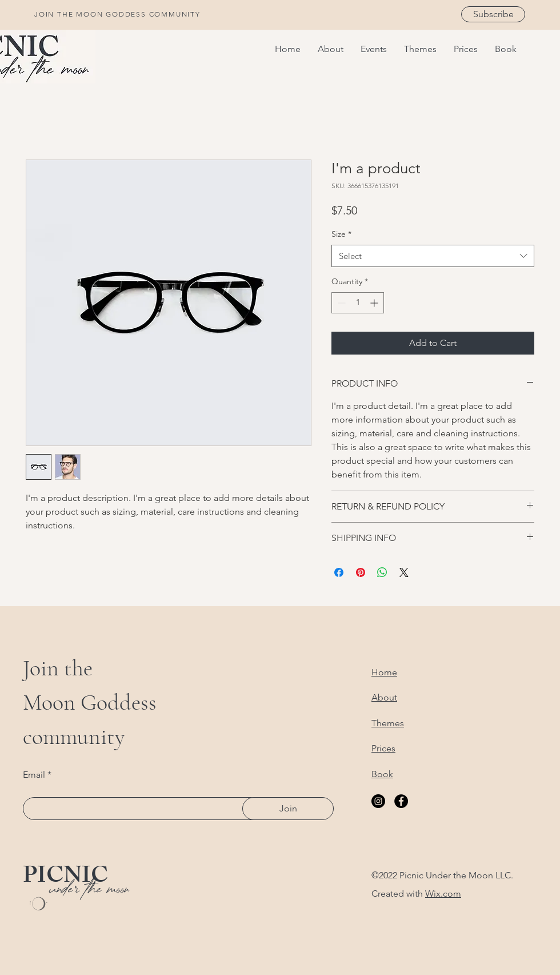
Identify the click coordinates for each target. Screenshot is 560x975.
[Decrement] (340, 303)
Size (341, 234)
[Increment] (375, 303)
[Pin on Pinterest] (361, 572)
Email (34, 775)
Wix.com (443, 894)
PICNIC (65, 878)
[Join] (288, 809)
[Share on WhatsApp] (382, 572)
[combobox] (433, 256)
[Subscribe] (493, 14)
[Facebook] (401, 801)
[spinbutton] (358, 303)
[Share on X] (404, 572)
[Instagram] (378, 801)
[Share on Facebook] (339, 572)
